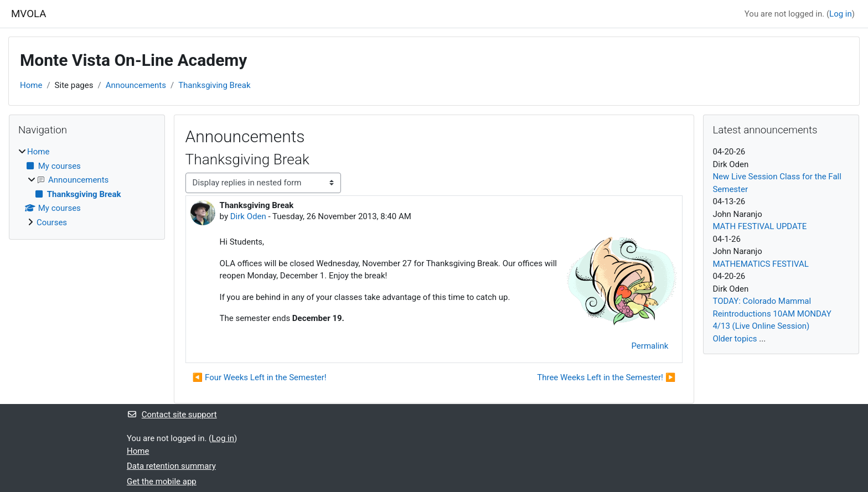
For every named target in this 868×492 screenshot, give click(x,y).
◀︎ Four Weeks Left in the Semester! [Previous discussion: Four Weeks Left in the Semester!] (260, 377)
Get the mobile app (162, 481)
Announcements (136, 85)
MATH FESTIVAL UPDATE (759, 226)
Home (31, 85)
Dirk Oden (248, 216)
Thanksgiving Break (214, 85)
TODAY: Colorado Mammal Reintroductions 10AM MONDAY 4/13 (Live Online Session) (772, 314)
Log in (841, 14)
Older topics (735, 339)
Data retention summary (171, 466)
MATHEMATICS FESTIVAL (760, 264)
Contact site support (172, 415)
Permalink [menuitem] (650, 346)
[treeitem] (87, 187)
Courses (52, 222)
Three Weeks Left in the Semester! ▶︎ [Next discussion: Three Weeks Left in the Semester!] (606, 377)
